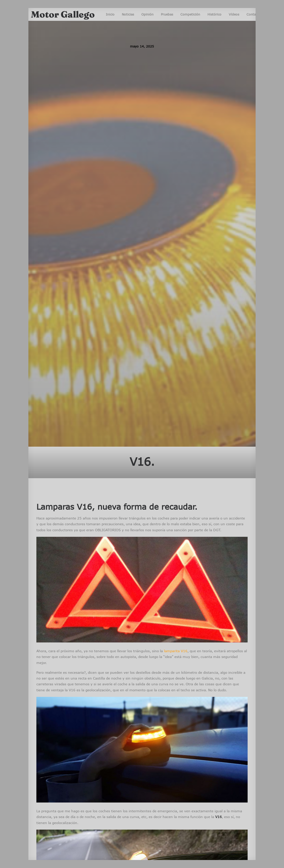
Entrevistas (63, 741)
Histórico (214, 14)
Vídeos (234, 14)
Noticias (128, 14)
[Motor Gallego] (63, 14)
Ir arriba (241, 850)
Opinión (147, 14)
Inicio (110, 14)
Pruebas (167, 14)
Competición (190, 14)
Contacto (254, 14)
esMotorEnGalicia (60, 783)
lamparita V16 (176, 305)
